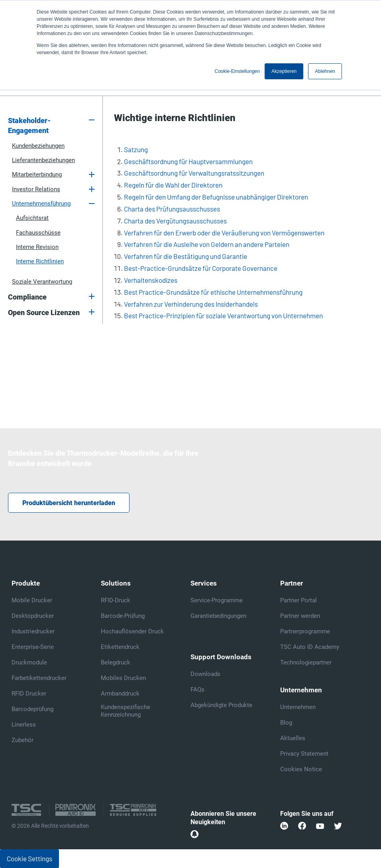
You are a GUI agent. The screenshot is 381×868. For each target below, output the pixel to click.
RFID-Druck (116, 600)
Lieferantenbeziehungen (43, 160)
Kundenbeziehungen (38, 146)
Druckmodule (29, 662)
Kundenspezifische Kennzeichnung (126, 711)
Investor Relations (36, 189)
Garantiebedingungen (218, 616)
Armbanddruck (120, 694)
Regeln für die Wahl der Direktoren (173, 185)
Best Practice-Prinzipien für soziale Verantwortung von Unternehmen (223, 315)
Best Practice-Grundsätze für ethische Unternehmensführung (213, 292)
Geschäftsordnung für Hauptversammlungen (188, 161)
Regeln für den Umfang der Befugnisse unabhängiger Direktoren (216, 197)
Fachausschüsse (38, 233)
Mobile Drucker (32, 600)
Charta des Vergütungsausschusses (175, 221)
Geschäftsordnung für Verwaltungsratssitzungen (194, 173)
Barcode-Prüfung (123, 616)
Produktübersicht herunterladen (69, 503)
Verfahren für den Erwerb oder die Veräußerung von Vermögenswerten (224, 233)
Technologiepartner (306, 662)
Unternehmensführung (41, 204)
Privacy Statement (304, 754)
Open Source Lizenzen (44, 313)
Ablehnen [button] (325, 71)
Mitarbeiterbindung (37, 174)
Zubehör (23, 740)
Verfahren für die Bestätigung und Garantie (186, 256)
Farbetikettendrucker (39, 678)
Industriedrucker (33, 631)
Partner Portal (299, 600)
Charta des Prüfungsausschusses (172, 209)
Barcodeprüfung (32, 709)
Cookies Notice (301, 769)
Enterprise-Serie (33, 647)
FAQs (197, 690)
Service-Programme (217, 600)
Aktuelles (293, 738)
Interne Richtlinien (40, 261)
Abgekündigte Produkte (221, 705)
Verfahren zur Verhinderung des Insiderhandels (191, 304)
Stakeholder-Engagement (29, 126)
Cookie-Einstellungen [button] (237, 71)
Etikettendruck (120, 647)
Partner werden (300, 616)
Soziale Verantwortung (42, 282)
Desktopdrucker (33, 616)
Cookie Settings (29, 858)
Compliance (27, 297)
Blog (286, 723)
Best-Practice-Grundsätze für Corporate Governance (201, 268)
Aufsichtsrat (32, 218)
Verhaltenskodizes (151, 280)
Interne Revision (37, 247)
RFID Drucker (29, 694)
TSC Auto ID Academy (310, 647)
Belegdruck (116, 662)
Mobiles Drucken (123, 678)
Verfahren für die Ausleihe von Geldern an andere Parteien (207, 244)
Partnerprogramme (305, 631)
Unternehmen (298, 707)
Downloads (205, 674)
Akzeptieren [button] (284, 71)
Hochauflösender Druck (132, 631)
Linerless (24, 725)
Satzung (136, 149)
